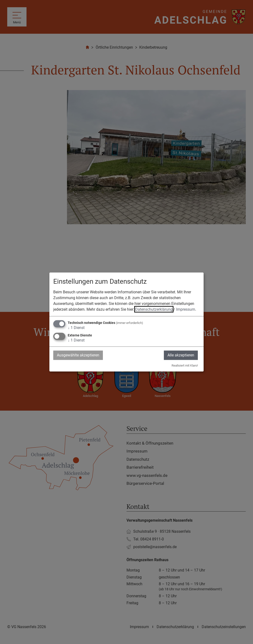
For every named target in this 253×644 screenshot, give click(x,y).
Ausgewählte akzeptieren (78, 355)
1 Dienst (76, 328)
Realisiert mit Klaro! (185, 365)
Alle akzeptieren (181, 355)
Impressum (186, 309)
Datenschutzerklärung (154, 309)
